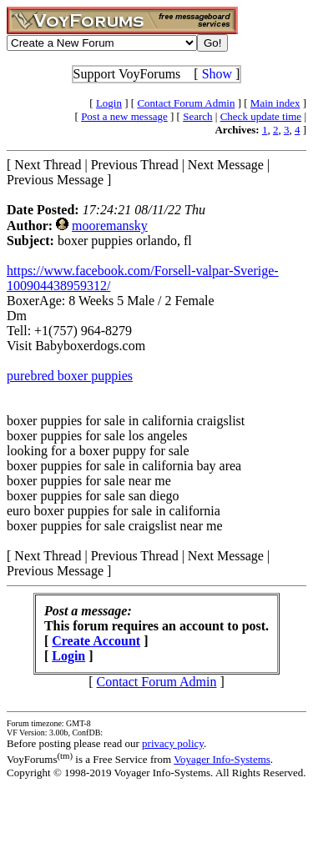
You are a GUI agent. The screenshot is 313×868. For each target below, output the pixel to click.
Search (197, 116)
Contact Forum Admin (186, 103)
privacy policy (173, 743)
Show (217, 74)
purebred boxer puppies (70, 376)
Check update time (261, 116)
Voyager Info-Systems (222, 759)
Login (109, 103)
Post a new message (124, 116)
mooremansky (110, 226)
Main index (275, 103)
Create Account (96, 641)
